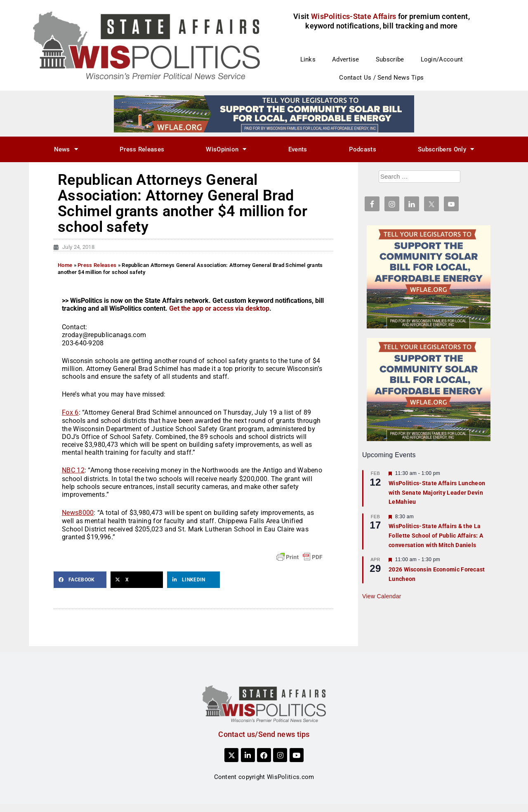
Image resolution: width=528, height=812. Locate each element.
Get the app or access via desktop (219, 308)
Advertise (346, 59)
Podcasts (363, 149)
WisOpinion (226, 149)
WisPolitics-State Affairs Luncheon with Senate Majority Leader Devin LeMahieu (437, 492)
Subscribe (390, 59)
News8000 (78, 513)
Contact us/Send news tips (264, 734)
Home (65, 265)
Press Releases (142, 149)
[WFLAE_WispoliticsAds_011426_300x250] (429, 276)
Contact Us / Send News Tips (381, 78)
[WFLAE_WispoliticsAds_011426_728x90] (264, 113)
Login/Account (442, 59)
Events (298, 149)
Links (308, 59)
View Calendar (382, 596)
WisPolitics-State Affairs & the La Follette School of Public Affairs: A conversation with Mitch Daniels (436, 535)
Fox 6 (70, 412)
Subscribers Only (446, 149)
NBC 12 (73, 470)
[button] (80, 580)
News (66, 149)
